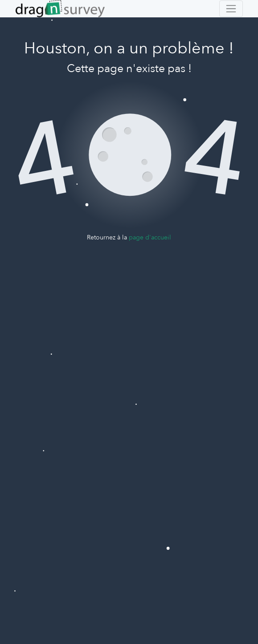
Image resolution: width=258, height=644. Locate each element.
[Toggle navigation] (231, 9)
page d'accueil (150, 237)
